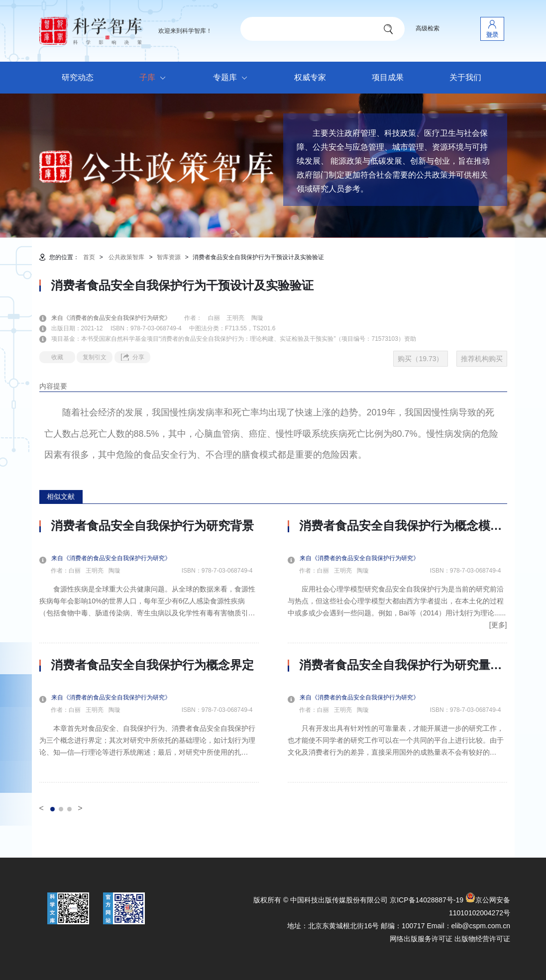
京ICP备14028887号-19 (427, 900)
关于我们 (465, 77)
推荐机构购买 (482, 359)
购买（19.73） (420, 359)
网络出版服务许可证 (421, 939)
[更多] (498, 625)
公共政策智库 (126, 257)
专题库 (233, 78)
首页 (89, 257)
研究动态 (78, 77)
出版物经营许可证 (482, 939)
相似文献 (61, 496)
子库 (155, 78)
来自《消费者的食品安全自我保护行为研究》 (117, 318)
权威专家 (310, 77)
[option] (149, 651)
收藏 (57, 357)
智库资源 (169, 257)
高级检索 (428, 28)
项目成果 (388, 77)
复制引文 (95, 357)
